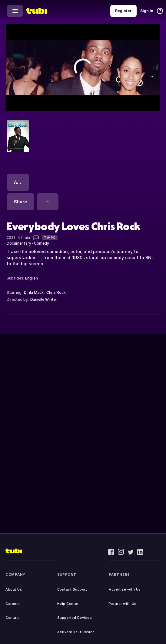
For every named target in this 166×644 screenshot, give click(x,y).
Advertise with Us (125, 589)
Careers (13, 604)
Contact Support (72, 589)
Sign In (147, 11)
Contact (13, 618)
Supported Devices (75, 618)
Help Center (68, 604)
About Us (14, 589)
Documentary (19, 243)
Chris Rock (56, 292)
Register (123, 11)
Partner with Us (123, 604)
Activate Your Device (76, 632)
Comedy (41, 243)
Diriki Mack (34, 292)
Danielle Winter (44, 299)
